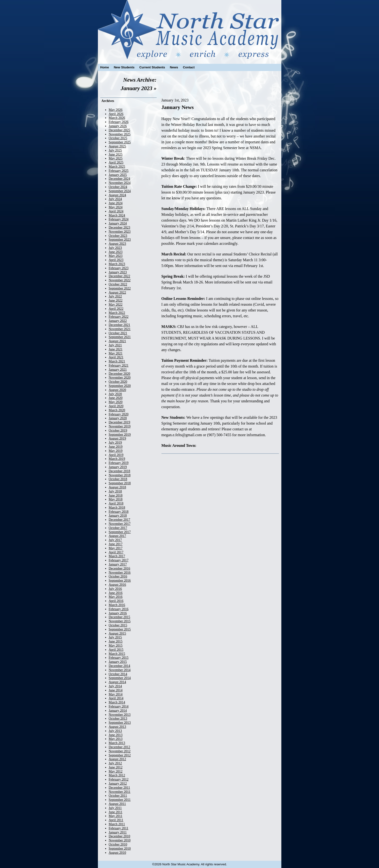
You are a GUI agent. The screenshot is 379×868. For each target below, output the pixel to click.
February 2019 (119, 463)
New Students (124, 67)
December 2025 (120, 130)
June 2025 (116, 155)
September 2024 (120, 191)
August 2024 (117, 195)
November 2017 (120, 524)
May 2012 (116, 771)
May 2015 (116, 646)
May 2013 (116, 739)
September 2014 (120, 678)
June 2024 (116, 203)
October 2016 (118, 576)
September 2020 (120, 386)
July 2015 (115, 637)
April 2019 (116, 455)
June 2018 (116, 495)
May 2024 (116, 207)
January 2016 (118, 613)
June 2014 (116, 690)
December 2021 (120, 325)
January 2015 (118, 662)
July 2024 (115, 199)
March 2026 (117, 118)
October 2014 (118, 674)
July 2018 (115, 491)
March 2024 (117, 215)
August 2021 (117, 341)
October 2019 (118, 430)
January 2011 (118, 832)
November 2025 (120, 134)
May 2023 (116, 256)
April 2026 (116, 114)
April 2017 (116, 552)
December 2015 (120, 617)
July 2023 (115, 248)
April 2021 (116, 357)
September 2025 (120, 142)
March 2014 (117, 702)
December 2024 (120, 179)
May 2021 (116, 353)
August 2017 (117, 536)
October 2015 (118, 625)
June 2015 (116, 641)
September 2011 (120, 800)
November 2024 (120, 183)
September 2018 (120, 483)
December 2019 (120, 422)
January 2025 (118, 175)
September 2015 (120, 629)
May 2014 (116, 694)
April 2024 (116, 211)
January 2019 (118, 467)
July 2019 (115, 443)
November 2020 (120, 378)
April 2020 (116, 406)
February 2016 (119, 609)
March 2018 (117, 508)
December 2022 (120, 276)
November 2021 (120, 329)
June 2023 (116, 252)
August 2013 (117, 727)
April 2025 (116, 163)
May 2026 (116, 110)
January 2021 (118, 370)
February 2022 (119, 317)
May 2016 (116, 597)
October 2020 (118, 382)
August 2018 (117, 487)
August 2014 (117, 682)
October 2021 (118, 333)
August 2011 (117, 804)
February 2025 (119, 171)
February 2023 (119, 268)
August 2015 (117, 633)
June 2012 (116, 767)
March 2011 (117, 824)
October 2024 (118, 187)
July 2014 (115, 686)
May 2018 (116, 499)
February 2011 (119, 828)
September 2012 (120, 755)
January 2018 (118, 516)
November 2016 (120, 573)
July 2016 (115, 589)
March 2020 (117, 410)
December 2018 (120, 471)
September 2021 (120, 337)
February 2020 (119, 414)
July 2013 (115, 731)
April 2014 (116, 698)
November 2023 (120, 232)
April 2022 (116, 309)
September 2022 (120, 288)
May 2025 (116, 158)
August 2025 (117, 146)
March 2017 (117, 556)
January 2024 (118, 223)
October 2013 (118, 719)
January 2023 (118, 272)
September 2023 (120, 240)
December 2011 (120, 788)
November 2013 (120, 715)
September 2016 (120, 581)
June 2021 (116, 349)
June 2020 (116, 398)
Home (105, 67)
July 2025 (115, 150)
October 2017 (118, 528)
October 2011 (118, 796)
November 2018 (120, 475)
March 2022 (117, 313)
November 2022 (120, 280)
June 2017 (116, 544)
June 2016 (116, 593)
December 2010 (120, 836)
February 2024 (119, 219)
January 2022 (118, 321)
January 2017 (118, 564)
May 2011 (116, 816)
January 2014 (118, 711)
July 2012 (115, 763)
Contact (189, 67)
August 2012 (117, 759)
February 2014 (119, 706)
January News (178, 107)
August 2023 (117, 244)
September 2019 (120, 435)
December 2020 (120, 374)
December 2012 (120, 747)
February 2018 (119, 512)
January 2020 (118, 418)
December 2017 (120, 520)
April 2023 (116, 260)
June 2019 (116, 447)
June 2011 (116, 812)
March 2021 (117, 361)
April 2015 (116, 650)
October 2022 (118, 284)
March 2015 (117, 654)
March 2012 (117, 775)
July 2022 (115, 296)
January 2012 (118, 784)
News (174, 67)
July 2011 (115, 808)
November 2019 (120, 426)
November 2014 (120, 670)
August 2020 (117, 390)
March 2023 (117, 264)
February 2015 (119, 658)
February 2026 (119, 122)
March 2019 (117, 459)
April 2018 (116, 503)
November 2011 (120, 792)
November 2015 (120, 621)
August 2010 (117, 853)
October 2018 (118, 479)
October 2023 (118, 236)
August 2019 (117, 438)
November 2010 (120, 840)
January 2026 (118, 126)
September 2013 (120, 723)
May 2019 (116, 451)
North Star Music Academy (190, 29)
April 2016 (116, 601)
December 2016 (120, 568)
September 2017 (120, 532)
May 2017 (116, 548)
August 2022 (117, 293)
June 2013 (116, 735)
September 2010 (120, 849)
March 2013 (117, 743)
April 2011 (116, 820)
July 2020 (115, 394)
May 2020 (116, 402)
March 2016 (117, 605)
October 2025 (118, 138)
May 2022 (116, 305)
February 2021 (119, 365)
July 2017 (115, 540)
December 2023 (120, 228)
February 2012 (119, 779)
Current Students (152, 67)
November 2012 (120, 751)
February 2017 (119, 560)
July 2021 (115, 345)
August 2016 (117, 585)
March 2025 (117, 167)
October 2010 (118, 844)
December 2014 (120, 666)
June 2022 (116, 300)
